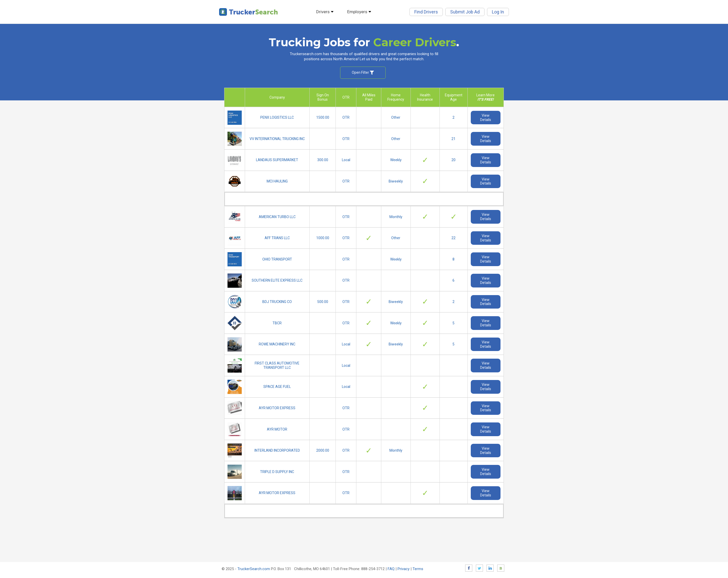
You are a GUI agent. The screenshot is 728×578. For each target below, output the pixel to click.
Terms (418, 569)
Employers (360, 12)
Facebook (469, 568)
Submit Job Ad (465, 12)
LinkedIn (490, 568)
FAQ (391, 569)
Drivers (326, 12)
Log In (498, 12)
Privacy (404, 569)
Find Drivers (426, 12)
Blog (501, 568)
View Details (486, 118)
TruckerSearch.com (254, 569)
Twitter (479, 568)
